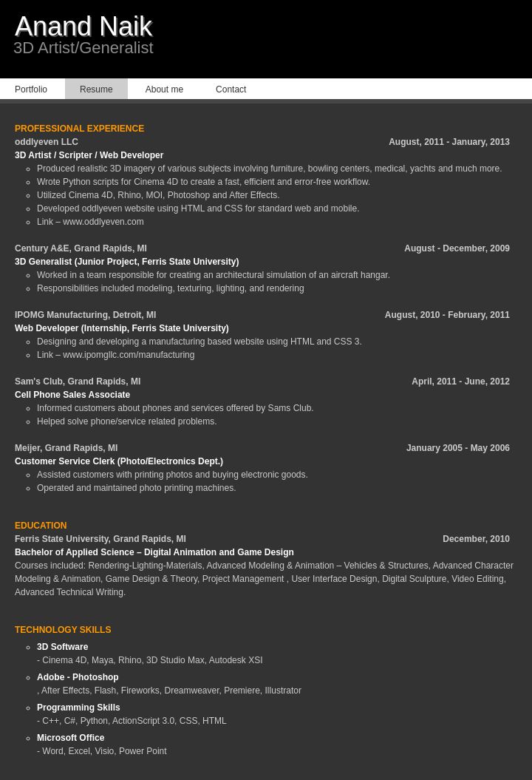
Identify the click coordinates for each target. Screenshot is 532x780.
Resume (96, 89)
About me (164, 89)
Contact (231, 89)
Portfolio (31, 89)
